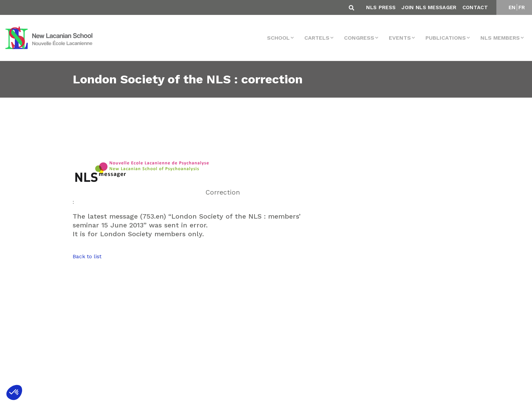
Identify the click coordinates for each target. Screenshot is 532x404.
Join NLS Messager (429, 7)
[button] (14, 392)
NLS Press (381, 7)
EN (512, 7)
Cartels (317, 38)
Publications (446, 38)
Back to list (87, 256)
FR (522, 7)
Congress (359, 38)
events (400, 38)
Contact (475, 7)
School (278, 38)
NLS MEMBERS (500, 38)
